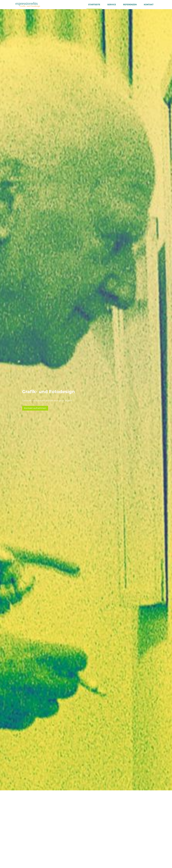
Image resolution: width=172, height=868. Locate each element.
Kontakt (149, 5)
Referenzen (130, 5)
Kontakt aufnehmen (35, 408)
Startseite (94, 5)
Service (112, 5)
